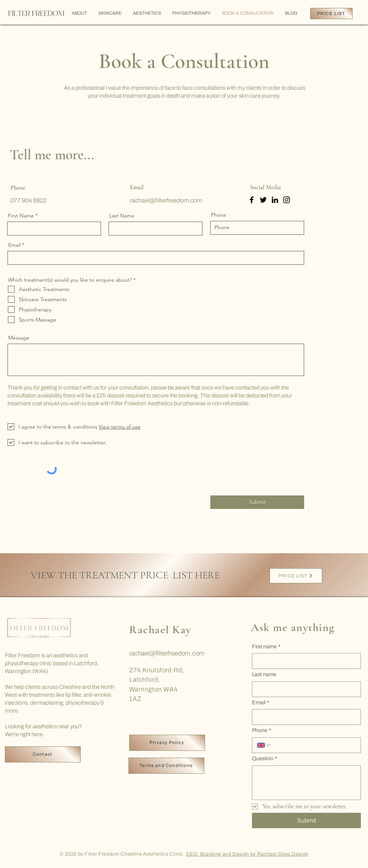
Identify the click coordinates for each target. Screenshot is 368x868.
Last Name (122, 216)
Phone (219, 215)
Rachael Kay (160, 630)
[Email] (304, 717)
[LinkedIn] (275, 200)
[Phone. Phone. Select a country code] (264, 745)
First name (266, 647)
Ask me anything (293, 627)
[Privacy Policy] (167, 743)
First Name (21, 216)
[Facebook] (252, 200)
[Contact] (43, 754)
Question (265, 759)
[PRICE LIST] (331, 14)
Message (19, 338)
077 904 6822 (29, 200)
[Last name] (304, 689)
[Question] (306, 783)
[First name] (304, 661)
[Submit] (257, 502)
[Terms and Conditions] (166, 766)
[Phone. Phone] (314, 745)
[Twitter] (263, 200)
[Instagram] (287, 200)
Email (14, 245)
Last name (264, 674)
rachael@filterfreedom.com (167, 653)
